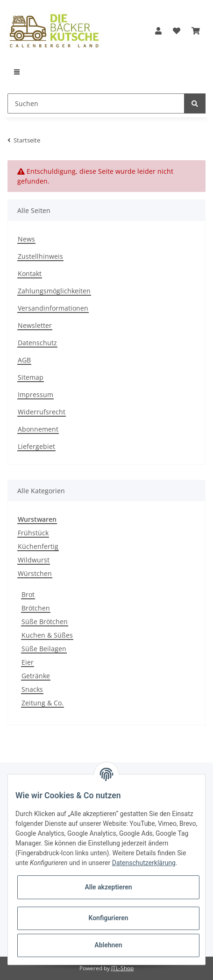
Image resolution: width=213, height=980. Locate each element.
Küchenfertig (38, 546)
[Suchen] (96, 103)
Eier (28, 662)
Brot (28, 594)
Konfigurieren (108, 918)
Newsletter (35, 325)
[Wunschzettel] (177, 31)
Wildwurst (34, 560)
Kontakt (30, 273)
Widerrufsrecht (42, 412)
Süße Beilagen (44, 649)
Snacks (32, 689)
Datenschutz (37, 343)
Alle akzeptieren (108, 887)
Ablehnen (108, 945)
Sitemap (31, 377)
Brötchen (36, 608)
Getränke (36, 676)
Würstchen (35, 573)
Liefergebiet (36, 446)
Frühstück (33, 533)
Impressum (35, 394)
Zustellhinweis (40, 256)
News (26, 239)
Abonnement (38, 429)
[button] (158, 31)
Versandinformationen (53, 308)
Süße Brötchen (45, 621)
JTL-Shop (122, 968)
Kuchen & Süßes (47, 635)
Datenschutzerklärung (144, 863)
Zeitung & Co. (43, 703)
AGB (24, 360)
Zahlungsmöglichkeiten (54, 291)
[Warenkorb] (196, 31)
